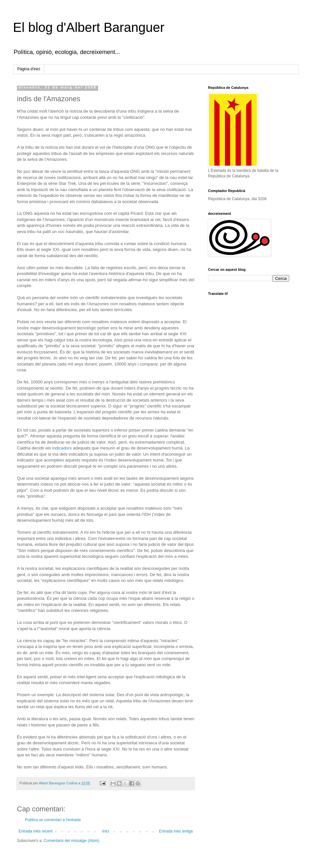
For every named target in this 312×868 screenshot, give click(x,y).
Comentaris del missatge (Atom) (71, 841)
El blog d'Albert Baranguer (89, 27)
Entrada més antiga (176, 831)
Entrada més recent (36, 831)
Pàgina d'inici (29, 69)
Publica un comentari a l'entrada (53, 820)
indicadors (62, 448)
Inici (106, 831)
